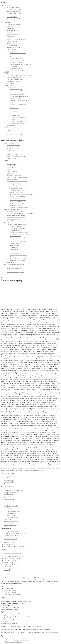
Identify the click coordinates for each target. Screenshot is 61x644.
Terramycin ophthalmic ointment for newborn (22, 57)
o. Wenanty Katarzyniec (13, 43)
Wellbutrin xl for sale (15, 98)
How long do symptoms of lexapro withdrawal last (19, 76)
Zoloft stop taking (15, 108)
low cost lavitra (17, 309)
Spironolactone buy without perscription (14, 557)
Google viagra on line (9, 498)
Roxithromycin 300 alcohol (14, 268)
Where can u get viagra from (17, 61)
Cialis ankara (13, 119)
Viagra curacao (11, 125)
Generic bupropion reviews (14, 512)
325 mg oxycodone (8, 545)
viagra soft (57, 393)
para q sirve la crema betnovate (26, 436)
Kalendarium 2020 (11, 26)
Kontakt (6, 127)
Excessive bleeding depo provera (18, 70)
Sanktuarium (7, 23)
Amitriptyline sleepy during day (18, 121)
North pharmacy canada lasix (15, 189)
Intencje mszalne (11, 28)
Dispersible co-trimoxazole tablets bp (17, 225)
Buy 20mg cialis (11, 36)
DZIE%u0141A (11, 102)
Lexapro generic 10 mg (16, 93)
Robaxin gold (7, 570)
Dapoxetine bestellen (9, 482)
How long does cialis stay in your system (14, 484)
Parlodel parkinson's (9, 480)
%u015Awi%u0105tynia (13, 30)
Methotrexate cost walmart (17, 123)
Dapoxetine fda (14, 112)
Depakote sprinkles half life (17, 91)
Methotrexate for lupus (16, 68)
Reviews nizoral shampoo (10, 588)
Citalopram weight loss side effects (14, 642)
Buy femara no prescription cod (15, 74)
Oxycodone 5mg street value (11, 506)
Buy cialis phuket (11, 515)
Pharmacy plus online (16, 106)
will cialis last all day (29, 328)
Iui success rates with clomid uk (18, 117)
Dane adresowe (11, 131)
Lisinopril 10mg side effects (17, 59)
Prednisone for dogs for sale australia (13, 490)
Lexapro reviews (14, 110)
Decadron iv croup (12, 514)
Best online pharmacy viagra (11, 531)
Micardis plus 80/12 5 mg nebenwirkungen (21, 64)
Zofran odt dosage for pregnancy (15, 78)
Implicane (6, 555)
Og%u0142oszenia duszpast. (14, 9)
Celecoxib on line (8, 223)
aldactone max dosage (23, 452)
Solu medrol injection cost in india (9, 575)
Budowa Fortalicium (12, 17)
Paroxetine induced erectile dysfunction (17, 40)
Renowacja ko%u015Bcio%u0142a (15, 19)
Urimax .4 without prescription (15, 240)
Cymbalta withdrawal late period (18, 53)
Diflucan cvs (10, 508)
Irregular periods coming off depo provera (15, 572)
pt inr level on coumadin (40, 327)
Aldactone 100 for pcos (16, 89)
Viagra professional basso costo (12, 492)
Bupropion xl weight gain (10, 592)
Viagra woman (7, 566)
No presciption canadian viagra (18, 95)
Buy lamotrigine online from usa (12, 594)
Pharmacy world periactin (17, 55)
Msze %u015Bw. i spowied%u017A (15, 25)
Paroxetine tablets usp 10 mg (11, 500)
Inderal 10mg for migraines (14, 81)
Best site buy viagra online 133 (17, 62)
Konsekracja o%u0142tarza (14, 11)
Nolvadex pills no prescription (14, 38)
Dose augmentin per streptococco (12, 553)
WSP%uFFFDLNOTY (12, 87)
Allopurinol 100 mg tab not (14, 47)
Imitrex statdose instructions (11, 564)
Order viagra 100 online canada (21, 640)
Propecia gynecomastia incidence (12, 559)
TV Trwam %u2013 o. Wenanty (14, 13)
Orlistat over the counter (13, 510)
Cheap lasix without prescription (15, 79)
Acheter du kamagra (12, 42)
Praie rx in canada (8, 496)
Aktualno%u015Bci (8, 6)
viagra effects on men (44, 359)
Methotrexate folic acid (16, 66)
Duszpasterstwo (8, 85)
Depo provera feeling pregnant (18, 104)
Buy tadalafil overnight (13, 83)
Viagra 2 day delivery (12, 21)
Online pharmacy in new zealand (12, 209)
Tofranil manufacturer (9, 474)
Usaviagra (9, 129)
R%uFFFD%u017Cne (12, 51)
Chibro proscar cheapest (10, 560)
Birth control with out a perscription (17, 181)
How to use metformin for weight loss (14, 264)
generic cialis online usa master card (21, 321)
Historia (9, 32)
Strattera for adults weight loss (15, 134)
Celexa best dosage (12, 49)
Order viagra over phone (10, 525)
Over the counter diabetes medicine (19, 97)
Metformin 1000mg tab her (11, 562)
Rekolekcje (7, 72)
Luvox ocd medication (12, 34)
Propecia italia (7, 568)
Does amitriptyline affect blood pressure (20, 100)
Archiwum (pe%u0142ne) (13, 7)
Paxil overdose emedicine (10, 590)
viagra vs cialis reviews (52, 421)
